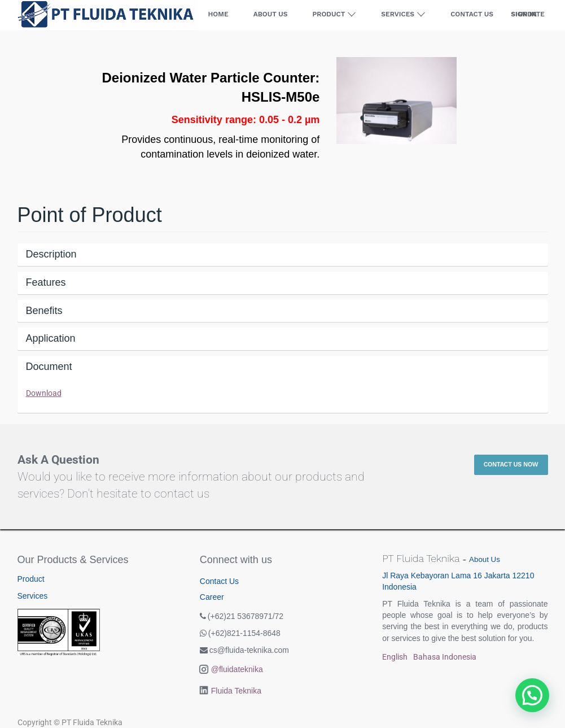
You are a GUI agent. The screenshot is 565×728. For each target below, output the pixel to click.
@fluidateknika (237, 669)
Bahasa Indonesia (445, 657)
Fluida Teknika (236, 691)
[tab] (283, 255)
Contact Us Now (511, 465)
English (395, 657)
